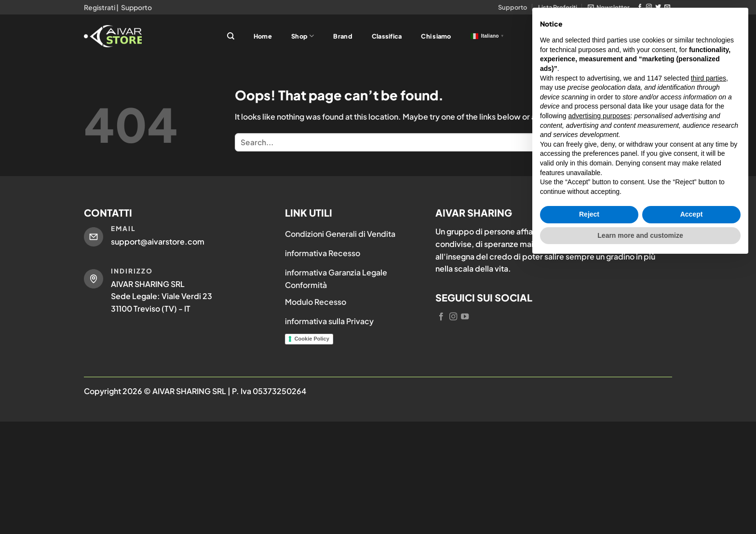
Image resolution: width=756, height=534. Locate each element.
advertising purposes (599, 388)
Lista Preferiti (558, 7)
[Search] (231, 36)
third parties (709, 350)
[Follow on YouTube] (465, 317)
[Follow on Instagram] (649, 7)
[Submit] (662, 142)
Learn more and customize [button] (640, 507)
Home (263, 36)
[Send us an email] (667, 7)
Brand (343, 36)
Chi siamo (436, 36)
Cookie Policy (312, 339)
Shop (303, 36)
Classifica (387, 36)
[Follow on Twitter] (658, 7)
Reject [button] (589, 487)
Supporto (136, 7)
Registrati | (101, 7)
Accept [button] (692, 487)
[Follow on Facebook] (640, 7)
